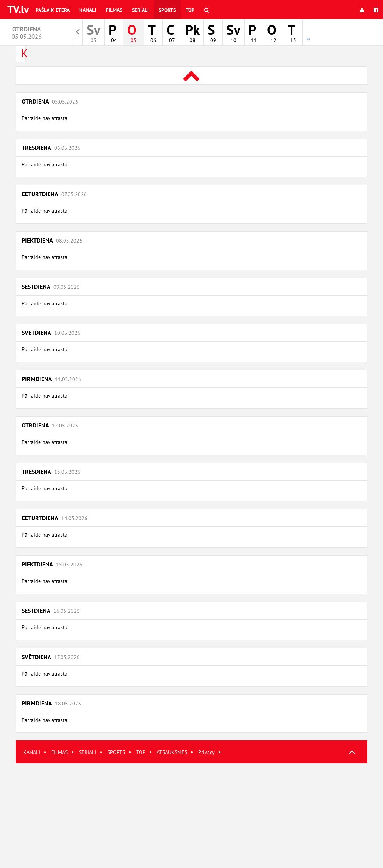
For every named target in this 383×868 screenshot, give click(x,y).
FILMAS (59, 752)
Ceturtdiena (54, 194)
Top (190, 10)
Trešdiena (51, 148)
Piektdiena (52, 240)
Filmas (114, 10)
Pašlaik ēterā (53, 10)
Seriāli (140, 10)
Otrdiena (50, 101)
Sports (167, 10)
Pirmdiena (51, 379)
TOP (141, 752)
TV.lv (18, 9)
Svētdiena (51, 333)
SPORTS (116, 752)
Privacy (206, 752)
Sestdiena (51, 287)
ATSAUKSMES (172, 752)
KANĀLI (32, 752)
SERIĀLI (88, 752)
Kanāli (88, 10)
